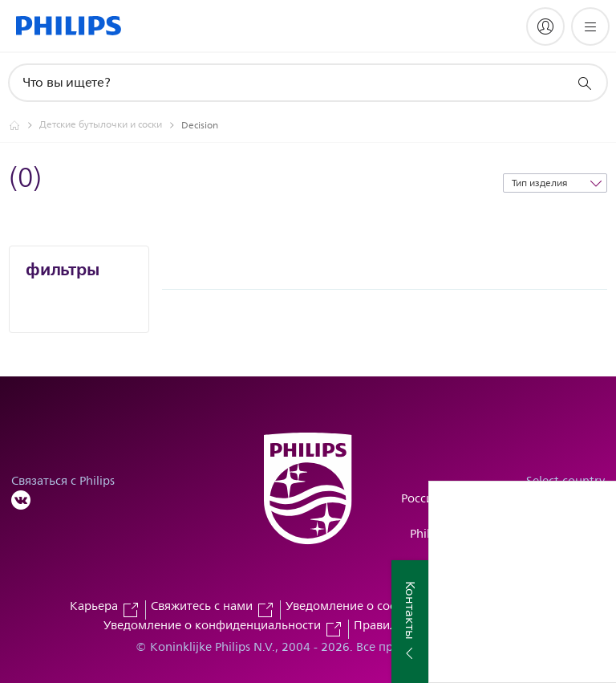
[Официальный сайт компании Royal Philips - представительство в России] (24, 125)
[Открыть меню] (590, 26)
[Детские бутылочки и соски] (110, 125)
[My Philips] (545, 26)
